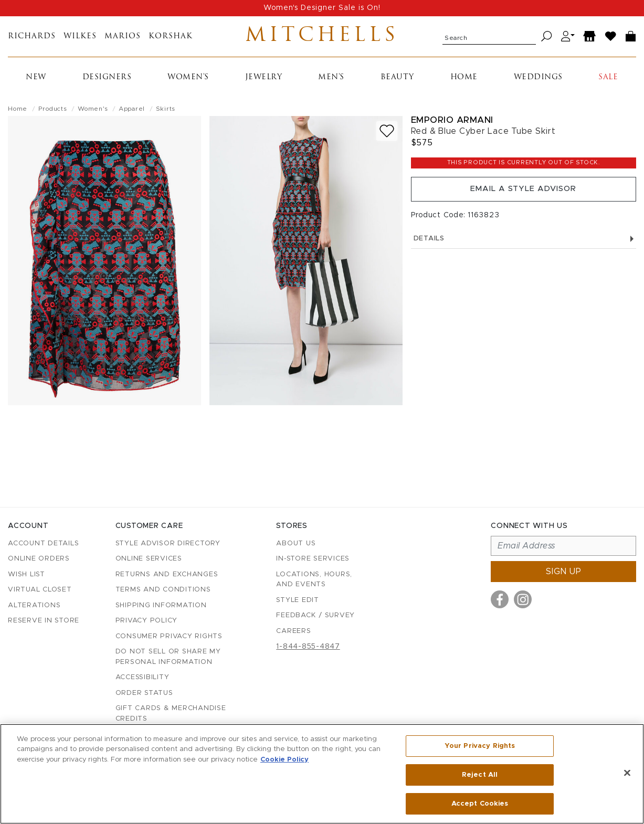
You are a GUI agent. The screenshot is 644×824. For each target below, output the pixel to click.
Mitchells (322, 41)
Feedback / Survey (315, 615)
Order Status (144, 693)
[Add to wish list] (387, 140)
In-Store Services (313, 559)
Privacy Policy (147, 621)
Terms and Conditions (163, 590)
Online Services (149, 559)
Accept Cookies (480, 802)
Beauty (397, 86)
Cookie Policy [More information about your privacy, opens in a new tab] (284, 760)
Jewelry (264, 86)
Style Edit (298, 600)
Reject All (480, 775)
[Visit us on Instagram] (523, 599)
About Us (296, 543)
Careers (293, 631)
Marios (123, 41)
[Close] (627, 774)
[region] (322, 774)
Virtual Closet (40, 590)
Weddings (538, 86)
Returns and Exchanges (167, 574)
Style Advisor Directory (168, 543)
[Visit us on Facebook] (500, 599)
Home (464, 86)
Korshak (171, 41)
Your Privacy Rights (480, 748)
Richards (32, 41)
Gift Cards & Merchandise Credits (171, 714)
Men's (331, 86)
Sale (608, 86)
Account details (43, 543)
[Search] (547, 41)
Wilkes (80, 41)
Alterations (34, 605)
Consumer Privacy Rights (169, 636)
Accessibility (142, 677)
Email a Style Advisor (524, 201)
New (36, 86)
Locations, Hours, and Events (314, 580)
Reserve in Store (44, 621)
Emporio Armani (452, 129)
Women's (188, 86)
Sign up (564, 572)
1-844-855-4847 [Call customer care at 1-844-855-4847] (308, 647)
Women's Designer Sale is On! (322, 8)
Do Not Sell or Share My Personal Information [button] (168, 657)
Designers (107, 86)
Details (524, 253)
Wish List (27, 574)
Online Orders (39, 559)
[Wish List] (611, 41)
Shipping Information (161, 605)
